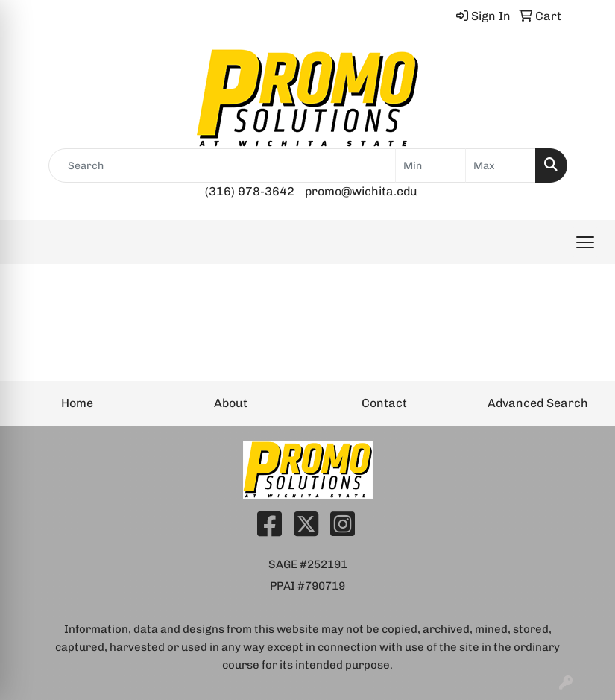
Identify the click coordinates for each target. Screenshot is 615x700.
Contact (384, 403)
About (231, 403)
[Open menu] (585, 242)
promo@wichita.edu (361, 191)
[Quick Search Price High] (501, 165)
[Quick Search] (222, 165)
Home (77, 403)
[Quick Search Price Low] (430, 165)
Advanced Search (538, 403)
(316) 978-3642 (250, 191)
